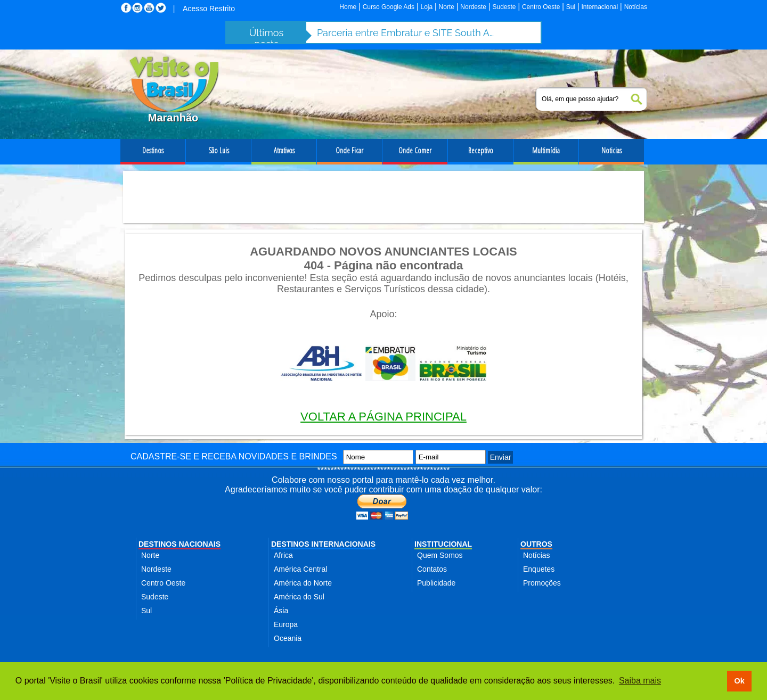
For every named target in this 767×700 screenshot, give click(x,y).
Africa (283, 555)
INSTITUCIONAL (443, 544)
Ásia (281, 611)
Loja (426, 7)
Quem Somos (440, 555)
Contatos (432, 569)
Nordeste (473, 7)
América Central (300, 569)
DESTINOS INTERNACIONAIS (323, 544)
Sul (571, 7)
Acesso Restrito (209, 9)
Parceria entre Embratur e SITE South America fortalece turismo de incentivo (407, 33)
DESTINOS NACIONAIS (179, 544)
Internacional (600, 7)
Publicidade (436, 583)
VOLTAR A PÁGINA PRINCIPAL (383, 417)
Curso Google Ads (389, 7)
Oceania (288, 638)
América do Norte (303, 583)
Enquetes (539, 569)
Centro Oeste (541, 7)
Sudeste (504, 7)
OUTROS (536, 544)
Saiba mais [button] (640, 681)
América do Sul (299, 597)
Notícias (636, 7)
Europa (286, 624)
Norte (447, 7)
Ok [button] (739, 681)
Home (348, 7)
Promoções (542, 583)
